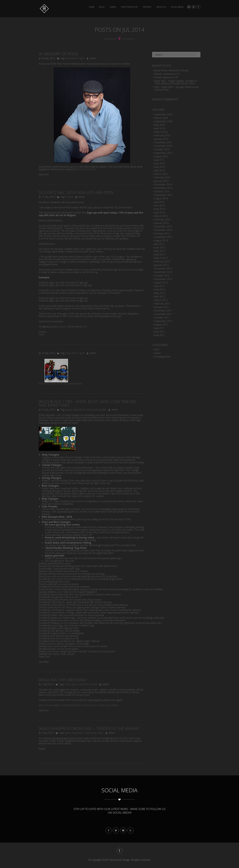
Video (100, 733)
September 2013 (163, 237)
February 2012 (162, 304)
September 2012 (163, 279)
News (158, 353)
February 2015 (162, 177)
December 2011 (163, 311)
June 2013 (160, 247)
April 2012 (160, 297)
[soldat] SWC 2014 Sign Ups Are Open (76, 192)
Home (92, 7)
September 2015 (163, 153)
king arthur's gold (75, 58)
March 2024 (161, 118)
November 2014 (163, 188)
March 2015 (161, 174)
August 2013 (161, 240)
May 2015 (160, 167)
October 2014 (162, 191)
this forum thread (87, 169)
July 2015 (159, 160)
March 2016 (161, 132)
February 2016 (162, 135)
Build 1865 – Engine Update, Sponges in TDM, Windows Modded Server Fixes (176, 82)
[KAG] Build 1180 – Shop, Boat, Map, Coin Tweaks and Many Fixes (87, 403)
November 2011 (163, 314)
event (68, 684)
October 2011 (162, 318)
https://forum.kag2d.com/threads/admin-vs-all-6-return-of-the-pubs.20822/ (79, 705)
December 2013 (163, 226)
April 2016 (160, 128)
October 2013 (162, 233)
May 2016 (160, 125)
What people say (129, 7)
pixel (95, 410)
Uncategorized (162, 357)
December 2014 (163, 184)
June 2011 (160, 332)
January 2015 (161, 181)
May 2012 (160, 293)
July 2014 (159, 202)
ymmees (62, 327)
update (102, 410)
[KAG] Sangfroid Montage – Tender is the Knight (89, 728)
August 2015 (161, 156)
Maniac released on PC (167, 74)
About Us (161, 7)
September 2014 (163, 195)
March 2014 (161, 216)
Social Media (177, 7)
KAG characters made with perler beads (60, 384)
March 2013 (161, 258)
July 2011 (159, 328)
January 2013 (161, 265)
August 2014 (161, 198)
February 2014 (162, 219)
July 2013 (159, 244)
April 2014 (160, 212)
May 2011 (160, 335)
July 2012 (159, 286)
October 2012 (162, 276)
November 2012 (163, 272)
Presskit (147, 7)
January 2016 (161, 139)
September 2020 (163, 121)
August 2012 (161, 283)
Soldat (70, 197)
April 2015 (160, 170)
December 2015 (163, 142)
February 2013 (162, 262)
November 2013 (163, 230)
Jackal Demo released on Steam (172, 70)
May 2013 (160, 251)
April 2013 (160, 255)
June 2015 (160, 163)
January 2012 (161, 307)
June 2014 (160, 205)
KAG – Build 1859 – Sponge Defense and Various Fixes (176, 88)
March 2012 (161, 300)
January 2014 (161, 223)
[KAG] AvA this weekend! (63, 680)
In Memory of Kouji (58, 54)
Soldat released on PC (166, 77)
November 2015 (163, 146)
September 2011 (163, 321)
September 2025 (163, 114)
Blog (102, 7)
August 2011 (161, 325)
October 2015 (162, 149)
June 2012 (160, 290)
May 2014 (160, 209)
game (69, 410)
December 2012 (163, 269)
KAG (157, 350)
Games (113, 7)
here (85, 327)
